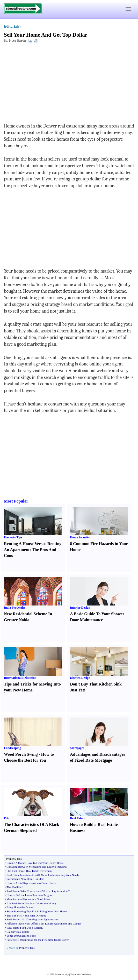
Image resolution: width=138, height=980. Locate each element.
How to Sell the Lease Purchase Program (30, 895)
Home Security (80, 537)
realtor (55, 919)
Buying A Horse (16, 863)
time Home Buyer (59, 940)
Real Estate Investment (39, 871)
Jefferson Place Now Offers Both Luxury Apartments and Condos (44, 923)
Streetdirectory (62, 974)
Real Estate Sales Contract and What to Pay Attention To (39, 891)
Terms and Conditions (80, 974)
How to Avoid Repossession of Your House (31, 883)
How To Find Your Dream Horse (45, 863)
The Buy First (14, 915)
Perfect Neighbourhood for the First (27, 940)
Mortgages (77, 748)
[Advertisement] (46, 84)
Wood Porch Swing (21, 754)
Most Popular (16, 501)
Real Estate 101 (15, 919)
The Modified (14, 887)
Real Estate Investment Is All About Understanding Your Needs (43, 875)
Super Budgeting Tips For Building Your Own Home (37, 911)
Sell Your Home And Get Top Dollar (46, 35)
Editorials (12, 26)
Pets (7, 818)
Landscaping (12, 748)
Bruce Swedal (18, 41)
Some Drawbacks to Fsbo (21, 936)
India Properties (15, 608)
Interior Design (80, 608)
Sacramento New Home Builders (25, 879)
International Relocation (20, 678)
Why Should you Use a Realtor (24, 928)
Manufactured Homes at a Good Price (28, 899)
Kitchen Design (80, 678)
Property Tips (13, 537)
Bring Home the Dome (20, 907)
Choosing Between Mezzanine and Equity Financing (37, 867)
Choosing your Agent (38, 919)
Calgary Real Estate (18, 932)
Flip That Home (16, 871)
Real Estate (77, 818)
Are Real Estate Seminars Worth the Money (31, 903)
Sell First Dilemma (35, 915)
